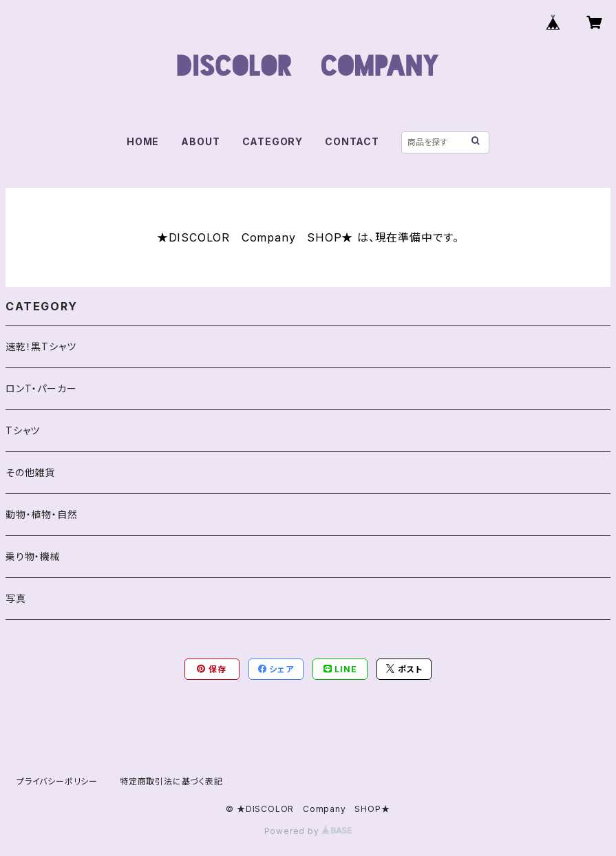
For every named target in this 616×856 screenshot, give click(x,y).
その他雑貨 (30, 472)
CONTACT (352, 141)
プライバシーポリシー (57, 781)
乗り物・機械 (33, 556)
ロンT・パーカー (41, 388)
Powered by (308, 831)
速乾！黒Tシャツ (41, 346)
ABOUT (200, 141)
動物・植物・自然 (41, 514)
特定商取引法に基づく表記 (171, 781)
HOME (143, 141)
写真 (16, 598)
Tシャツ (23, 430)
